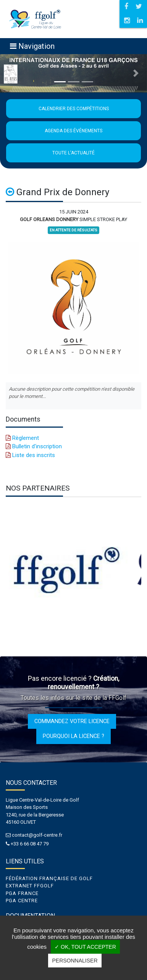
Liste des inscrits (30, 455)
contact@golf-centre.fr (37, 835)
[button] (11, 73)
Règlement (22, 438)
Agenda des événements (73, 131)
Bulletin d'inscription (34, 446)
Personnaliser (75, 961)
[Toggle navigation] (32, 46)
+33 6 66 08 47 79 (30, 844)
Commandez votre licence (72, 721)
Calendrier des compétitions (74, 109)
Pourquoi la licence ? (73, 736)
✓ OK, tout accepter (85, 947)
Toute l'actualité (73, 153)
